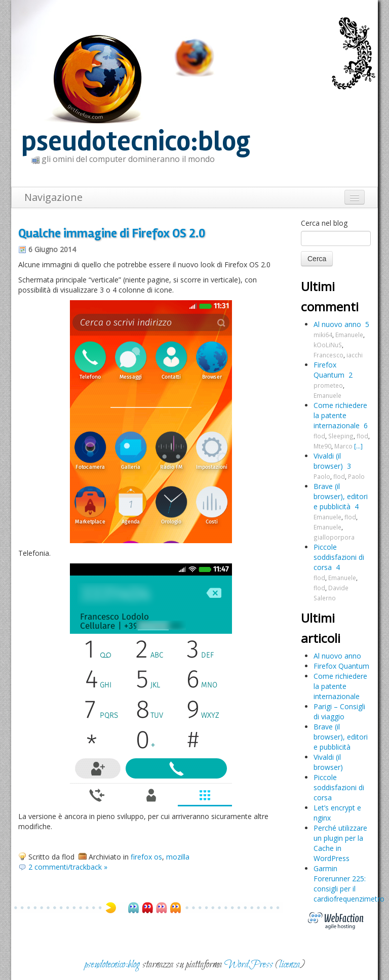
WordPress (249, 965)
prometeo (328, 385)
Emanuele (349, 335)
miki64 (323, 335)
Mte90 (322, 446)
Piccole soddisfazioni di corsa (339, 557)
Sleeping (341, 436)
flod (319, 436)
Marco (343, 446)
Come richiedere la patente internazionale (340, 415)
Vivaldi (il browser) (328, 461)
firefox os (146, 857)
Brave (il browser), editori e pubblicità (341, 496)
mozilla (178, 857)
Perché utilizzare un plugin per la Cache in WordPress (340, 843)
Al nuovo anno (337, 324)
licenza (289, 965)
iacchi (355, 355)
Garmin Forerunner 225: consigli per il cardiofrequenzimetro (349, 884)
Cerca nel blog (324, 223)
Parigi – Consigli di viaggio (339, 711)
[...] (358, 446)
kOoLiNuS (328, 345)
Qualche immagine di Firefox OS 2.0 (112, 233)
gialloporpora (334, 537)
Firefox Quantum (329, 370)
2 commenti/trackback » (68, 867)
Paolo (322, 476)
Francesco (328, 355)
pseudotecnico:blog (136, 141)
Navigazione (53, 197)
